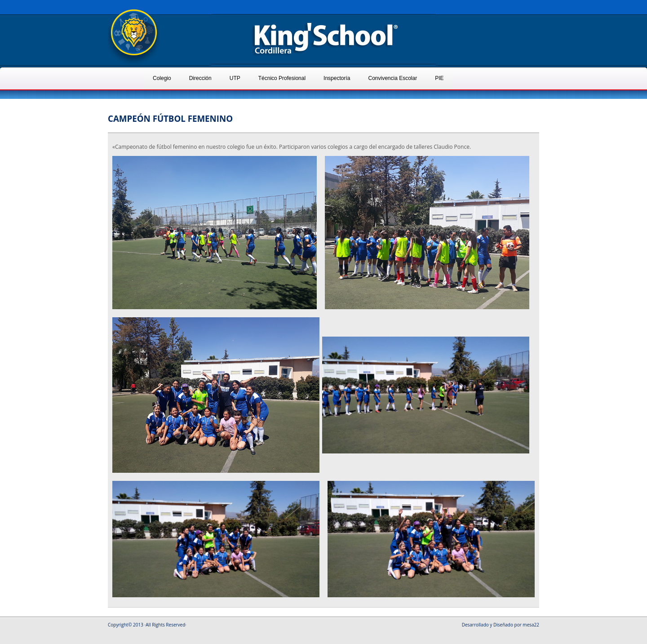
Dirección (200, 78)
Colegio (162, 78)
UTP (235, 78)
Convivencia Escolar (392, 78)
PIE (439, 78)
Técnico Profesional (282, 78)
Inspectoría (337, 78)
